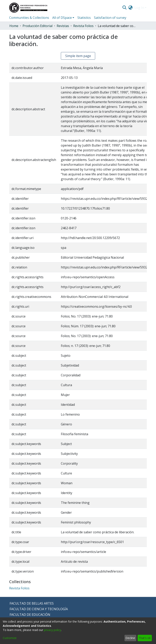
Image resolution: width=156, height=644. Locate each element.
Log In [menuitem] (139, 8)
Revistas (63, 26)
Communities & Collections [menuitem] (29, 18)
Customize (10, 638)
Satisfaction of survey (110, 18)
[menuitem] (131, 8)
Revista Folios (83, 26)
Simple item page (78, 56)
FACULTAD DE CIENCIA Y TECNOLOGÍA (39, 609)
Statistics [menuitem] (84, 18)
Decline (130, 638)
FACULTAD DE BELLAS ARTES (32, 603)
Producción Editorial (38, 26)
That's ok (145, 638)
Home (14, 26)
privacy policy (52, 630)
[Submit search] (124, 8)
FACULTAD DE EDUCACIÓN (30, 615)
